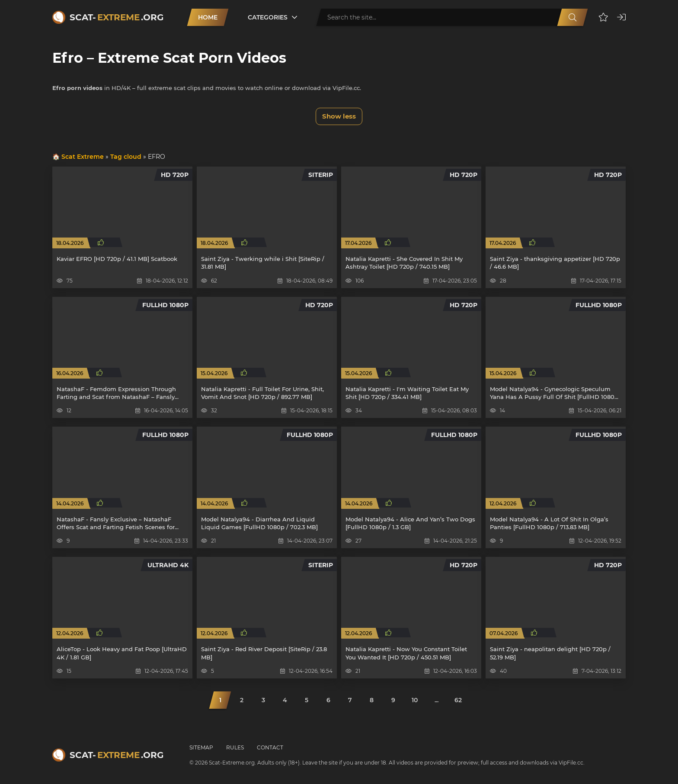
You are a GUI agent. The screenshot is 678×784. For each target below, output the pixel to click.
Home (208, 17)
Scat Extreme (83, 157)
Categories (268, 17)
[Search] (572, 17)
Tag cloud (126, 157)
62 (458, 700)
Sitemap (201, 747)
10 (415, 700)
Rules (235, 747)
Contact (270, 747)
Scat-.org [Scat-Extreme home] (117, 17)
